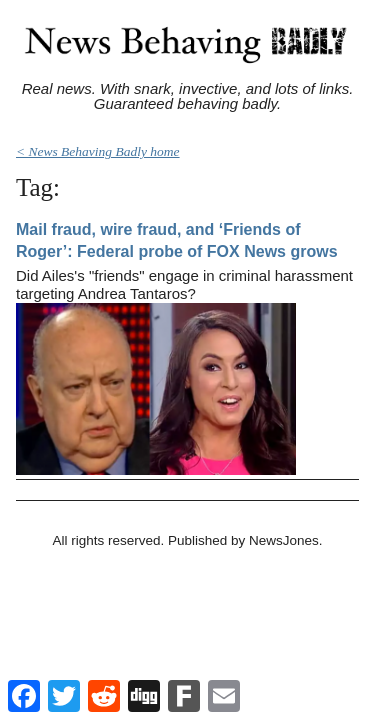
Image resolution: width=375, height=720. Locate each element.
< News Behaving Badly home (98, 151)
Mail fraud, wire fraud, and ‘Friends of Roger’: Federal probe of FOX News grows (177, 240)
